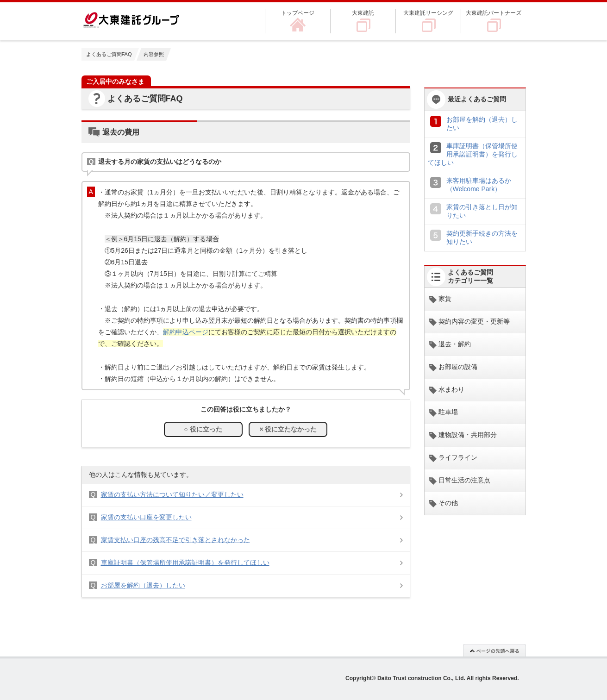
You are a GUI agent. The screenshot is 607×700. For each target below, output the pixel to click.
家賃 (445, 299)
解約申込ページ (186, 332)
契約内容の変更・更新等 (474, 321)
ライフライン (458, 457)
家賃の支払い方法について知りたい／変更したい (172, 494)
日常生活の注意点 (464, 480)
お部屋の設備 (458, 367)
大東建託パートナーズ (494, 13)
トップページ (298, 13)
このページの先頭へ (494, 650)
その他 (448, 503)
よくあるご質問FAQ (109, 54)
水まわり (451, 389)
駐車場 (448, 412)
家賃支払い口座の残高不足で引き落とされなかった (175, 540)
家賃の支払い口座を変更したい (146, 517)
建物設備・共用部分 (468, 435)
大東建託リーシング (428, 13)
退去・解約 (455, 344)
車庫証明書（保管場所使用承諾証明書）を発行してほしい (185, 562)
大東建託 (363, 13)
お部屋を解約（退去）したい (143, 585)
